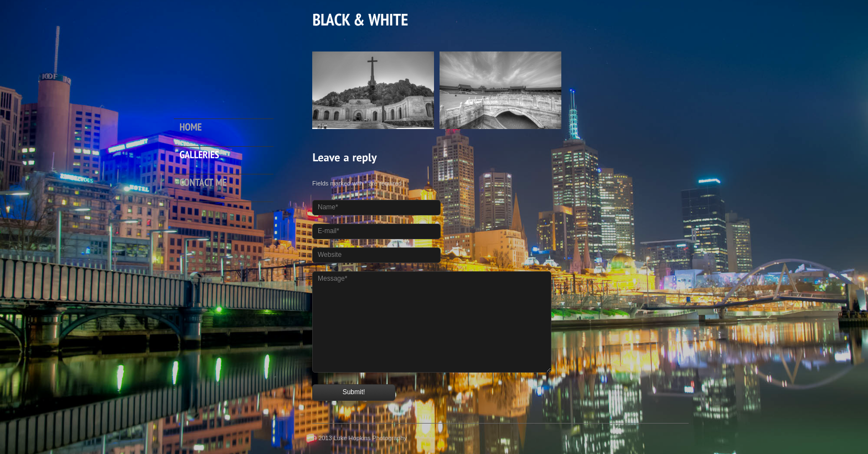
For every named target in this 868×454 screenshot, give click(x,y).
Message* (332, 278)
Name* (328, 207)
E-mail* (329, 231)
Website (330, 255)
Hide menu (225, 229)
